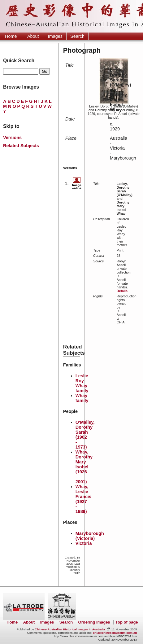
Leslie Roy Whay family (82, 383)
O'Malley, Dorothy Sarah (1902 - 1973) (85, 435)
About (33, 36)
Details (122, 291)
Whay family (82, 398)
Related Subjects (21, 146)
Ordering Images (94, 622)
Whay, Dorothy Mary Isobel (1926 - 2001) (84, 467)
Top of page (127, 622)
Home (11, 36)
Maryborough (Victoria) (90, 536)
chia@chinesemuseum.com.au (115, 633)
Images (55, 36)
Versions (12, 138)
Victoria (84, 543)
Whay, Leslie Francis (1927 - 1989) (83, 499)
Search (77, 36)
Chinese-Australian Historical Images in (70, 629)
